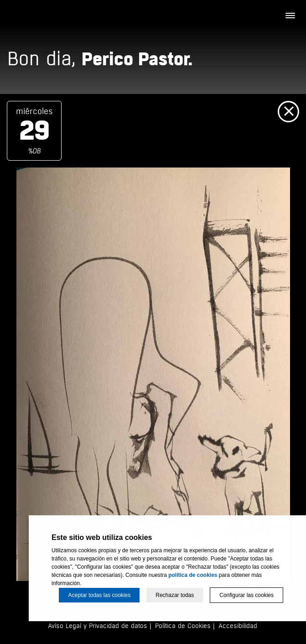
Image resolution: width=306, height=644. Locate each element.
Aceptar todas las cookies (99, 595)
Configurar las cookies (246, 595)
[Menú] (290, 16)
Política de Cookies (183, 626)
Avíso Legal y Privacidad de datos (98, 626)
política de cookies (193, 575)
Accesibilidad (238, 626)
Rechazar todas (175, 595)
